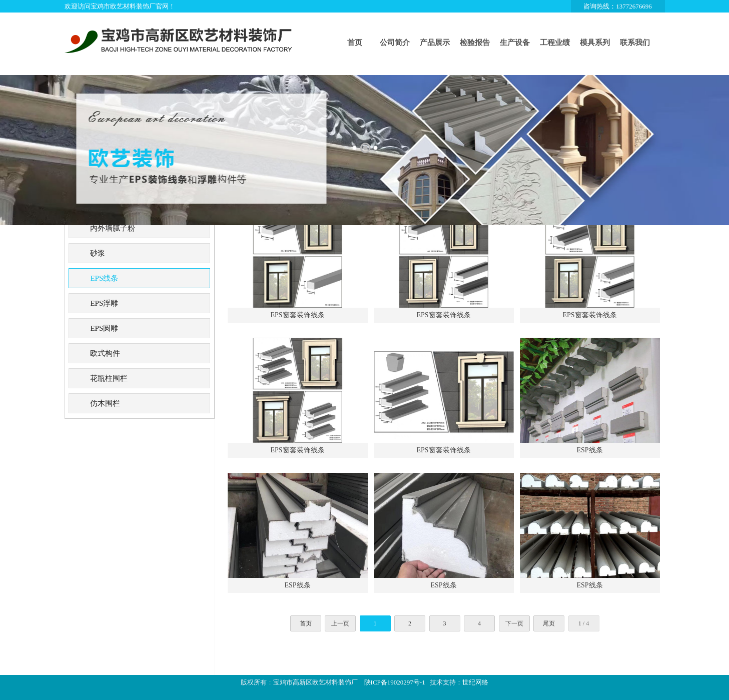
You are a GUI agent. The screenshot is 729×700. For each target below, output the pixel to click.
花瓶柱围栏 (109, 378)
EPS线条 (104, 278)
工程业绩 (555, 43)
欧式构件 (105, 353)
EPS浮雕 (104, 303)
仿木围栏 (105, 403)
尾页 (549, 623)
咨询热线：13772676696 (618, 6)
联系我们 (635, 43)
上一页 (340, 623)
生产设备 (515, 43)
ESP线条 (589, 450)
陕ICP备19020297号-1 (395, 682)
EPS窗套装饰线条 (297, 315)
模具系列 (595, 43)
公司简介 (395, 43)
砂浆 (98, 253)
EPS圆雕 (104, 328)
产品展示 (435, 43)
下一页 (514, 623)
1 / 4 (584, 623)
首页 (355, 43)
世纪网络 (475, 682)
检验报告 (475, 43)
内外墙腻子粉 (113, 228)
